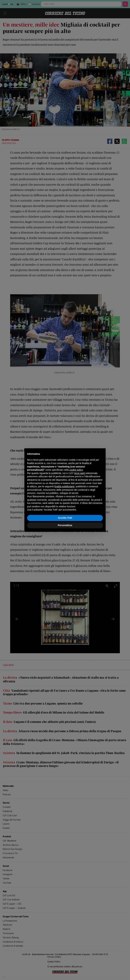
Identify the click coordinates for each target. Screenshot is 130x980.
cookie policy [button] (76, 470)
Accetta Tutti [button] (65, 518)
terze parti (80, 473)
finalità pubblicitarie (64, 486)
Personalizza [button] (65, 525)
